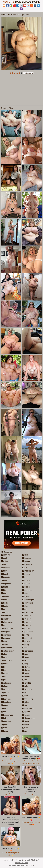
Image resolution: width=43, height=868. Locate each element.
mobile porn (28, 571)
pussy (26, 645)
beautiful (6, 577)
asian (4, 561)
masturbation (29, 564)
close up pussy (8, 629)
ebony (5, 654)
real (25, 648)
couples (5, 632)
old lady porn (29, 600)
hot (3, 712)
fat (3, 667)
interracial (6, 721)
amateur (6, 555)
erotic (4, 657)
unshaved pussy (30, 709)
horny (4, 709)
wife (25, 728)
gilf (3, 680)
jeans (4, 725)
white (26, 725)
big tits (5, 587)
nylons (26, 596)
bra (4, 609)
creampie (6, 635)
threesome (28, 699)
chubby (5, 619)
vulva (26, 721)
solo (25, 686)
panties (26, 629)
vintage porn (28, 718)
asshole (5, 568)
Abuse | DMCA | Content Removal (16, 860)
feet (4, 670)
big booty (6, 584)
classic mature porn (10, 622)
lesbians (27, 558)
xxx (25, 731)
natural (26, 584)
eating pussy (7, 651)
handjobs (6, 702)
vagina (26, 715)
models (26, 574)
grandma (6, 689)
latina (4, 731)
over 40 (26, 616)
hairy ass (6, 699)
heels (4, 705)
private (26, 641)
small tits (27, 683)
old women (28, 603)
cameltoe (6, 616)
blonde (5, 596)
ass (4, 564)
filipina (5, 673)
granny (5, 693)
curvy (4, 645)
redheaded (28, 651)
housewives (7, 715)
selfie (26, 657)
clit (3, 625)
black (4, 593)
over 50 (26, 619)
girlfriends (6, 683)
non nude (27, 590)
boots (4, 606)
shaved (26, 667)
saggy (26, 654)
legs (25, 555)
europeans (7, 661)
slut (25, 680)
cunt (4, 641)
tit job (26, 702)
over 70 (26, 625)
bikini (4, 590)
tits (25, 705)
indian (5, 718)
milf (25, 568)
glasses (5, 686)
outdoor (27, 609)
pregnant (27, 638)
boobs (5, 603)
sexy (25, 664)
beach (5, 574)
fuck (4, 677)
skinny (26, 677)
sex (25, 661)
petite (26, 635)
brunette (6, 612)
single (26, 673)
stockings (27, 689)
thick (25, 696)
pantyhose (28, 632)
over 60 (26, 622)
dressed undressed (10, 648)
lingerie (26, 561)
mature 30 (28, 612)
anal (4, 558)
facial (4, 664)
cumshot (6, 638)
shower (26, 670)
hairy (4, 696)
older (25, 606)
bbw (4, 571)
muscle (26, 580)
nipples (26, 587)
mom (25, 577)
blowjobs (6, 600)
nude (25, 593)
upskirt (26, 712)
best (4, 580)
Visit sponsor (28, 73)
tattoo (26, 693)
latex (4, 728)
